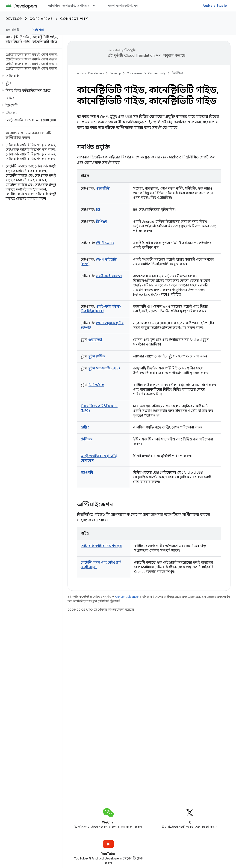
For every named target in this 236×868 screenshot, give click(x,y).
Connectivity (74, 19)
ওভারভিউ (12, 30)
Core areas (41, 19)
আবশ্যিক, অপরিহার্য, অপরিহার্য (69, 6)
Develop (14, 19)
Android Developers (90, 73)
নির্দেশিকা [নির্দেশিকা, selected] (38, 30)
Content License (127, 597)
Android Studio (215, 6)
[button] (30, 76)
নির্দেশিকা (177, 73)
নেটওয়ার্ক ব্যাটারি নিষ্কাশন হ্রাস (101, 546)
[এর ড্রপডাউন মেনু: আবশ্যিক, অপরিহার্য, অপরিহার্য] (96, 6)
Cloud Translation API (143, 56)
